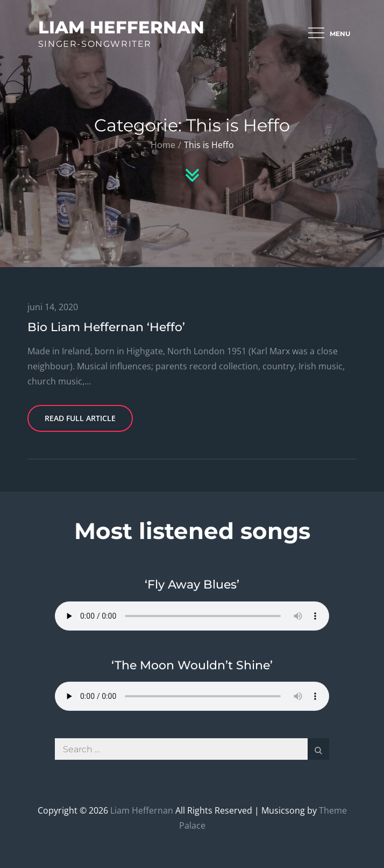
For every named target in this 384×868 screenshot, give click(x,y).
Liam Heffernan (121, 27)
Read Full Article (80, 418)
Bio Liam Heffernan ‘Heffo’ (106, 327)
